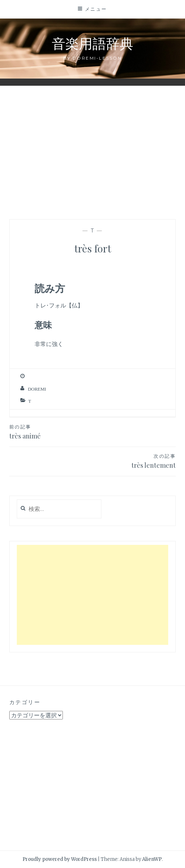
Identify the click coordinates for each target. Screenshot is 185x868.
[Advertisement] (92, 149)
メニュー (96, 9)
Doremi (37, 389)
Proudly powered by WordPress (60, 859)
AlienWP (152, 859)
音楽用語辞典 (92, 43)
